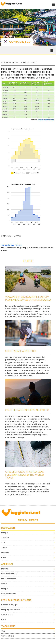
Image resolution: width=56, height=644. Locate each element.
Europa (4, 533)
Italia (4, 558)
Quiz (3, 631)
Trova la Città (7, 636)
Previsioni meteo (9, 579)
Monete (5, 569)
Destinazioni (8, 528)
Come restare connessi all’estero (27, 410)
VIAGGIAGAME (8, 626)
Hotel (4, 620)
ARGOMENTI (7, 564)
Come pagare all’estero (20, 351)
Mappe (4, 589)
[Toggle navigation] (53, 4)
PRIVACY (23, 520)
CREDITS (33, 520)
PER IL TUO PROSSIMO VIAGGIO (16, 600)
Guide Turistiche (9, 594)
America (5, 538)
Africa (4, 548)
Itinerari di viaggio (9, 605)
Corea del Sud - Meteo (11, 245)
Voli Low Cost (7, 615)
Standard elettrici (9, 574)
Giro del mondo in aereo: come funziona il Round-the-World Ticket (25, 475)
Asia (3, 543)
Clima (4, 584)
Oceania (5, 553)
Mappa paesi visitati (10, 610)
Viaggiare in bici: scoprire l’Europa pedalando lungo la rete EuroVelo (28, 298)
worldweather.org (46, 120)
